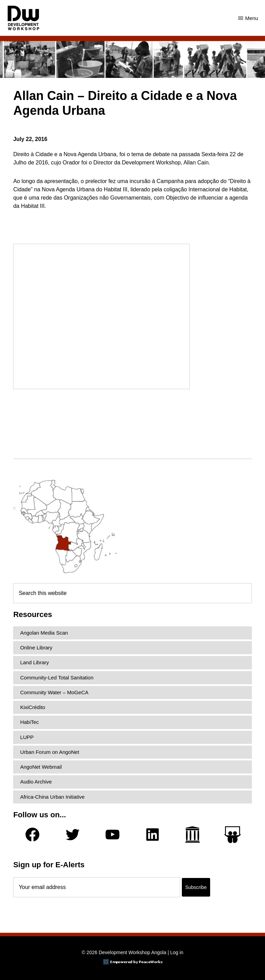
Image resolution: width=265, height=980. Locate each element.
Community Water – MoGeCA (54, 692)
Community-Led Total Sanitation (57, 678)
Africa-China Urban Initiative (52, 797)
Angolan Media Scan (44, 633)
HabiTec (29, 722)
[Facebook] (32, 835)
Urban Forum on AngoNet (50, 752)
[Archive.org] (193, 835)
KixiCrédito (33, 707)
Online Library (36, 648)
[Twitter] (72, 835)
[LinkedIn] (153, 835)
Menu (252, 18)
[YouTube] (112, 835)
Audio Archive (36, 782)
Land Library (34, 662)
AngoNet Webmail (41, 767)
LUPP (27, 737)
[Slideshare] (233, 835)
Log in (177, 952)
